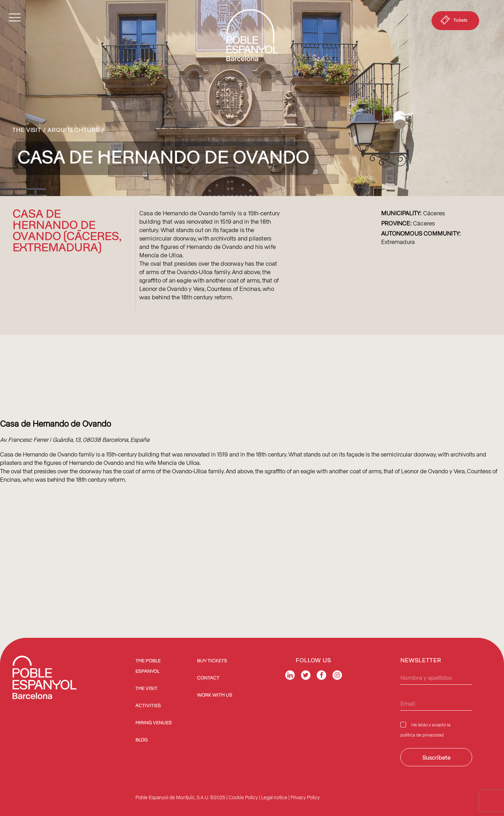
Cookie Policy (243, 797)
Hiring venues (154, 723)
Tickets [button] (453, 21)
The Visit (27, 130)
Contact (208, 678)
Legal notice (274, 797)
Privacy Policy (305, 797)
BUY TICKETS (212, 661)
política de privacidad (422, 735)
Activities (148, 706)
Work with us (215, 695)
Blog (142, 740)
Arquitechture (74, 130)
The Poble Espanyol (148, 666)
